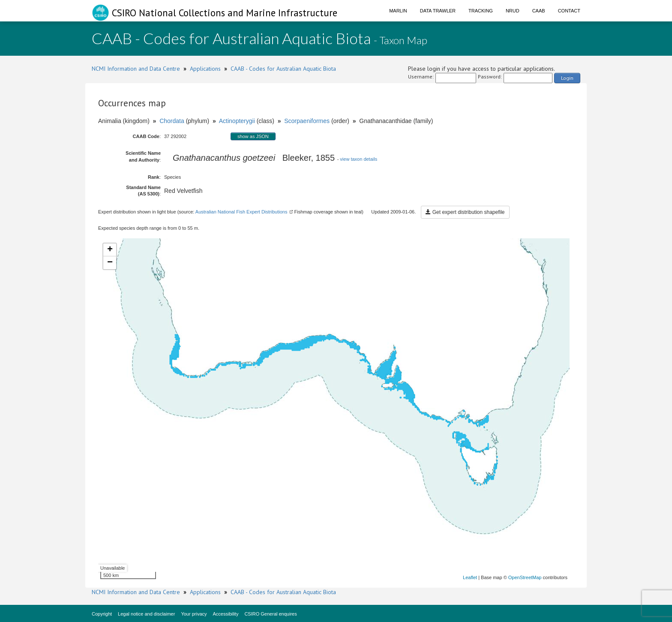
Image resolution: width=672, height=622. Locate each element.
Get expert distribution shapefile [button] (465, 212)
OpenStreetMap (525, 577)
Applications (205, 69)
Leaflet (470, 577)
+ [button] (110, 250)
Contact (569, 11)
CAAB (539, 11)
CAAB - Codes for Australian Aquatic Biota (283, 69)
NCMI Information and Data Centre (136, 69)
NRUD (513, 11)
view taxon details (358, 159)
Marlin (398, 11)
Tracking (481, 11)
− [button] (110, 263)
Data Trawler (438, 11)
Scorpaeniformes (307, 121)
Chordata (172, 121)
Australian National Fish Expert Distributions (241, 212)
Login (567, 78)
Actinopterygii (237, 121)
